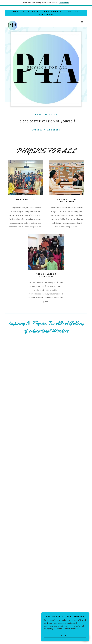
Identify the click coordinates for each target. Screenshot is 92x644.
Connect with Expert (46, 130)
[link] (12, 22)
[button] (82, 22)
